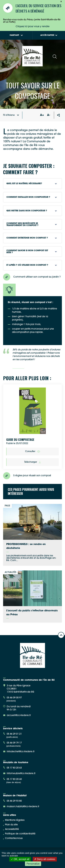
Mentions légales (15, 820)
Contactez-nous (14, 838)
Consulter (33, 451)
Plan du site (11, 825)
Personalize (33, 864)
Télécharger (33, 462)
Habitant (16, 35)
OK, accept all (20, 859)
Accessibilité (12, 829)
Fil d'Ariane (11, 115)
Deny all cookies (45, 859)
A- (49, 115)
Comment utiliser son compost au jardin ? (32, 277)
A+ (42, 115)
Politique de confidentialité (20, 834)
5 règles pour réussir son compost (27, 476)
